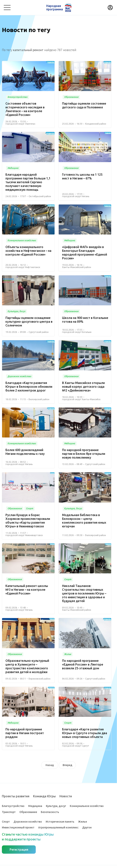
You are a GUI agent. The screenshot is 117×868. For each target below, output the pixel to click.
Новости (66, 796)
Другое (87, 827)
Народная (55, 8)
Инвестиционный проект (18, 827)
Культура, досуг (56, 806)
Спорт (6, 822)
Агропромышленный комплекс (58, 827)
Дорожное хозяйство (28, 822)
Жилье (82, 822)
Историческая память (60, 822)
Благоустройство (13, 806)
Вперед (67, 765)
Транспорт (9, 812)
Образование (28, 812)
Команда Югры (44, 796)
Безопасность (50, 812)
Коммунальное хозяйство (87, 806)
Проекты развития (16, 796)
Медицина (35, 806)
